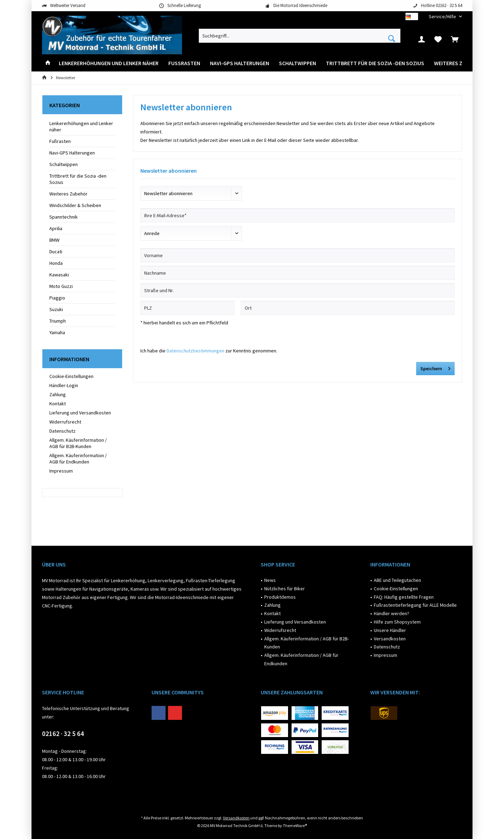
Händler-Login (64, 385)
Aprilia (56, 228)
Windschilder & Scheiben (75, 205)
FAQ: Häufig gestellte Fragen (404, 597)
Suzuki (56, 309)
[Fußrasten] (184, 63)
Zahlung (58, 394)
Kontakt (58, 404)
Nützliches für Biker (285, 589)
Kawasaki (59, 275)
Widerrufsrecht (65, 422)
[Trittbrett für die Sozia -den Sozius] (375, 63)
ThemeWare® (295, 826)
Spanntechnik (64, 217)
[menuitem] (443, 17)
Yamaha (57, 332)
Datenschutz (62, 431)
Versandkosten (390, 639)
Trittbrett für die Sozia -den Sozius (78, 179)
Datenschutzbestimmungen (195, 351)
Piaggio (57, 298)
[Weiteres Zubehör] (458, 63)
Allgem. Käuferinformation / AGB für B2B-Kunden (78, 443)
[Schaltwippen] (297, 63)
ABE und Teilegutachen (397, 580)
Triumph (58, 321)
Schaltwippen (64, 164)
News (270, 580)
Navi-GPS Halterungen (72, 153)
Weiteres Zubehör (68, 194)
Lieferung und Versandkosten (80, 413)
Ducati (56, 252)
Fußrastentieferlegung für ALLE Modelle (415, 605)
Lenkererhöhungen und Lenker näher (81, 126)
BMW (54, 240)
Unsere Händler (390, 630)
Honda (56, 263)
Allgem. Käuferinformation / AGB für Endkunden (78, 459)
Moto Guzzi (61, 286)
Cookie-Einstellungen (71, 376)
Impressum (61, 471)
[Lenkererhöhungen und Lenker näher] (109, 63)
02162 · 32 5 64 (63, 734)
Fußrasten (60, 141)
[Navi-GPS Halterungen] (240, 63)
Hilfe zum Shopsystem (397, 622)
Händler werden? (391, 613)
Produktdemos (280, 597)
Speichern (435, 367)
